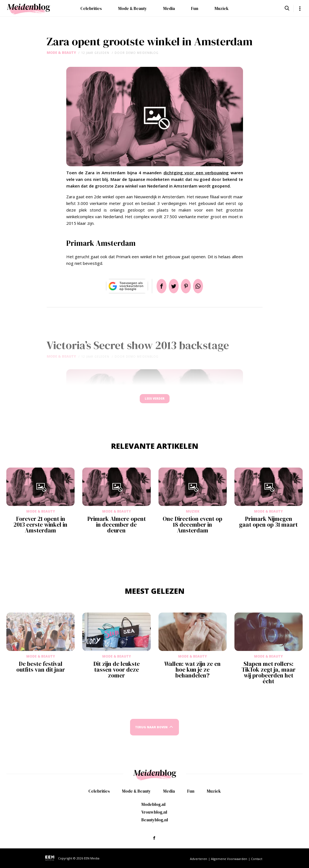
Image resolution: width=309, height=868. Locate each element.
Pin (188, 286)
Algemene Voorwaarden (229, 859)
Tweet (171, 286)
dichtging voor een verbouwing (196, 173)
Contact (257, 859)
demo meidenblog (142, 53)
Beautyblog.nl (155, 820)
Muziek (222, 8)
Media (169, 8)
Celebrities (91, 8)
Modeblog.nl (153, 804)
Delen (155, 286)
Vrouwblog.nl (154, 812)
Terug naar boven (151, 732)
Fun (195, 8)
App (205, 286)
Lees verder (155, 401)
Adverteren (199, 859)
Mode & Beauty (133, 8)
